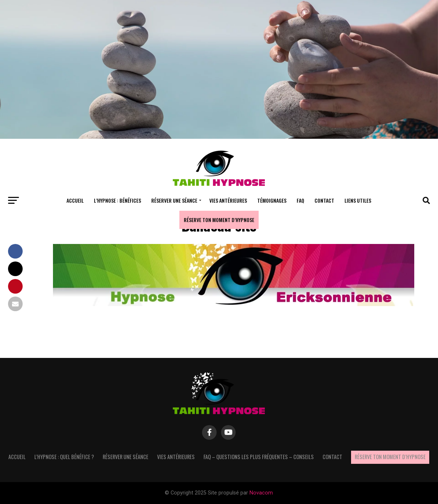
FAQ (300, 200)
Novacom (261, 493)
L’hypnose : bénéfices (117, 200)
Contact (324, 200)
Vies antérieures (228, 200)
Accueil (75, 200)
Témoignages (272, 200)
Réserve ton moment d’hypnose (219, 220)
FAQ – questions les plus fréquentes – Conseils (259, 457)
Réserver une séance (174, 200)
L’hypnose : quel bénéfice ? (64, 457)
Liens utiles (358, 200)
